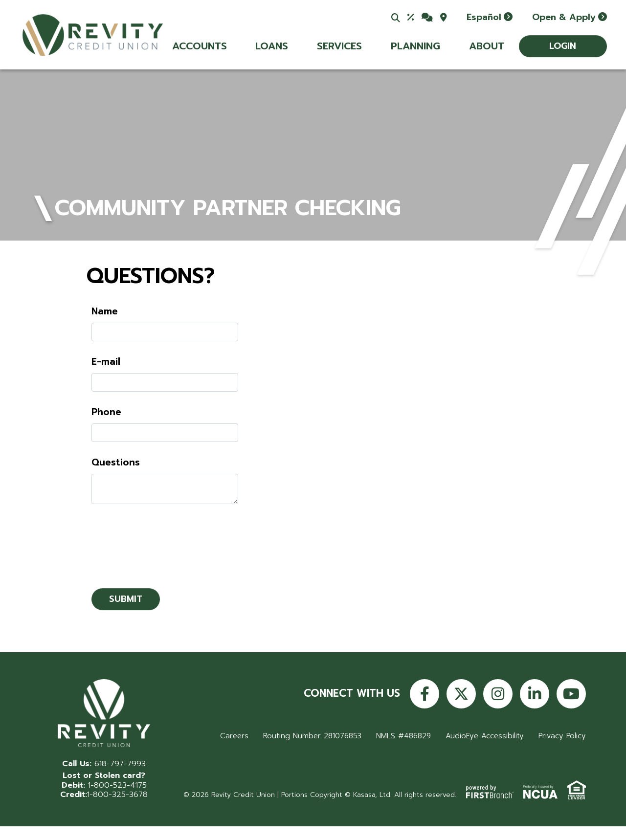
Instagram (498, 694)
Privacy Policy (562, 736)
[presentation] (166, 541)
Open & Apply (564, 17)
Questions (116, 463)
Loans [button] (272, 46)
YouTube (571, 694)
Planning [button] (415, 46)
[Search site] (396, 18)
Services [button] (339, 46)
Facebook (425, 694)
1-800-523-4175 (117, 785)
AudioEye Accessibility (484, 736)
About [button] (487, 46)
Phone (106, 412)
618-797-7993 (120, 764)
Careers (232, 736)
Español (484, 17)
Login (563, 46)
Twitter (461, 694)
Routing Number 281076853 (311, 736)
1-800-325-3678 (117, 795)
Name (105, 311)
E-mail (106, 362)
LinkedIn (535, 694)
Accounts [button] (200, 46)
